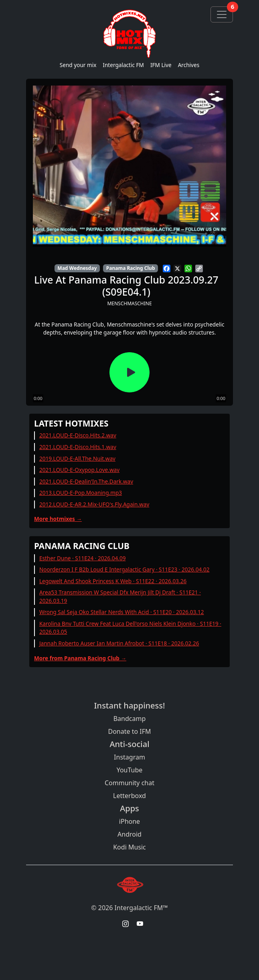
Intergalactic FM (123, 65)
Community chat (129, 783)
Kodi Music (129, 847)
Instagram (129, 757)
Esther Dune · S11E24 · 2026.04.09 (83, 558)
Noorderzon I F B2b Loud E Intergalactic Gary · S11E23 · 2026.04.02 (124, 569)
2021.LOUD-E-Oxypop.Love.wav (79, 470)
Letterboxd (129, 796)
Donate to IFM (129, 731)
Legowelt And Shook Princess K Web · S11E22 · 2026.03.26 (113, 581)
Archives (189, 65)
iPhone (129, 821)
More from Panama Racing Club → (80, 658)
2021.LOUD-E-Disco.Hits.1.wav (78, 447)
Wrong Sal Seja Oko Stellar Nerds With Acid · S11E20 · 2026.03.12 (122, 612)
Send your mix (78, 65)
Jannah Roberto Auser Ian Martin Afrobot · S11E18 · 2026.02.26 (119, 643)
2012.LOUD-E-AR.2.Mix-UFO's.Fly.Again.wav (94, 504)
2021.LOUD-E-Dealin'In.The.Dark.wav (86, 481)
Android (129, 834)
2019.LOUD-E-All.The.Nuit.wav (77, 458)
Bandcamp (130, 719)
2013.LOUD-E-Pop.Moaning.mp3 (81, 493)
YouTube (130, 770)
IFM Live (161, 65)
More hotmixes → (58, 519)
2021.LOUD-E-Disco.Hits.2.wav (78, 435)
